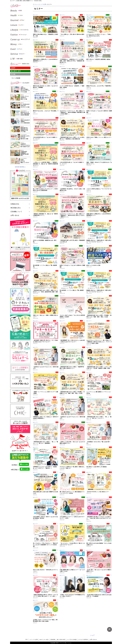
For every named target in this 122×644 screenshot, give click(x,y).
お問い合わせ (15, 215)
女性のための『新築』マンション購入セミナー (99, 137)
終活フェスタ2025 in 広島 (93, 265)
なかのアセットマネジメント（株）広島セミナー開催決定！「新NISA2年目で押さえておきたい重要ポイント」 (72, 215)
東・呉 (108, 15)
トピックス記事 (42, 4)
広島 (57, 15)
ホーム (35, 4)
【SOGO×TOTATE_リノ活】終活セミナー (98, 492)
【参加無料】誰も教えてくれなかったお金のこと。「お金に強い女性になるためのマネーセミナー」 (99, 518)
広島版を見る (15, 204)
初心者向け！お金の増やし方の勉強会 (97, 467)
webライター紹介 (44, 640)
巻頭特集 (53, 640)
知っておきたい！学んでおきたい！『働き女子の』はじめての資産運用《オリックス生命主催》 (45, 545)
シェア (92, 635)
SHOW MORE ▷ (20, 167)
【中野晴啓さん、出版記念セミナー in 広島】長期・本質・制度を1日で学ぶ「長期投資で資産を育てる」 (72, 61)
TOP (26, 639)
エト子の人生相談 (72, 640)
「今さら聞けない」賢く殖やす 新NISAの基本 (72, 34)
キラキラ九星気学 (83, 640)
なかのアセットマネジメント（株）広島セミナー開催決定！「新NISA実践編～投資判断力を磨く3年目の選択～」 (72, 112)
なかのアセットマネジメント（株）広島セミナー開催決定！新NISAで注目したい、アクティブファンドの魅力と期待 (99, 342)
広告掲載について (16, 212)
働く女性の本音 (61, 640)
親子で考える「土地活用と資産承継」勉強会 (98, 59)
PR (84, 15)
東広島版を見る (16, 208)
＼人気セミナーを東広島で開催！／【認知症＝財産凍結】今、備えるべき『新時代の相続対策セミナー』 (45, 164)
